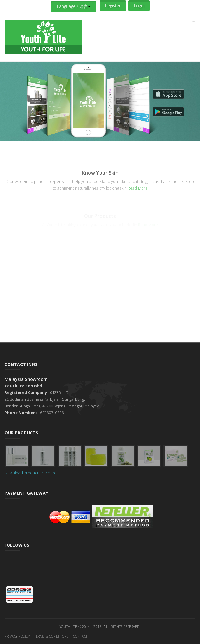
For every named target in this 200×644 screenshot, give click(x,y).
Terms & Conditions (51, 636)
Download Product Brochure (31, 473)
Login (139, 6)
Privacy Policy (17, 636)
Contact (80, 636)
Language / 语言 (74, 6)
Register (113, 6)
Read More (138, 188)
